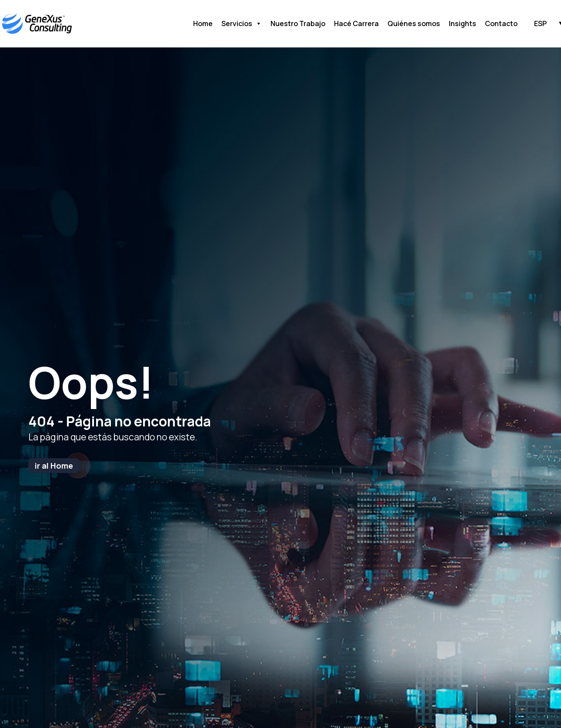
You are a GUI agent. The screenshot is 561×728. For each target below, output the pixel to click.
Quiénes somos (414, 23)
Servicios (242, 24)
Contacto (501, 23)
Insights (462, 23)
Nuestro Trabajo (298, 23)
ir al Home (54, 466)
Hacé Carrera (356, 23)
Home (203, 23)
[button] (540, 23)
